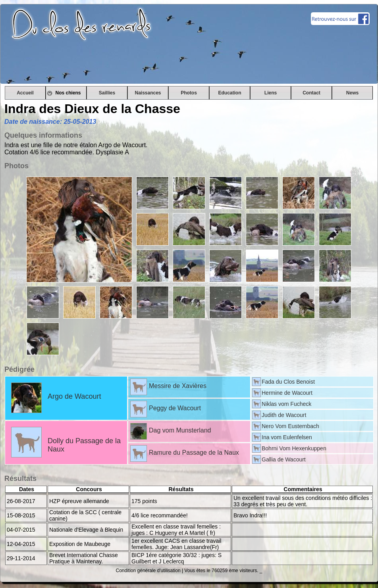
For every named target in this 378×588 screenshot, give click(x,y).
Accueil (25, 93)
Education (229, 93)
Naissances (148, 93)
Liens (271, 93)
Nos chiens (66, 93)
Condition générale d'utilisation (148, 571)
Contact (311, 93)
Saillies (107, 93)
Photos (189, 93)
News (352, 93)
